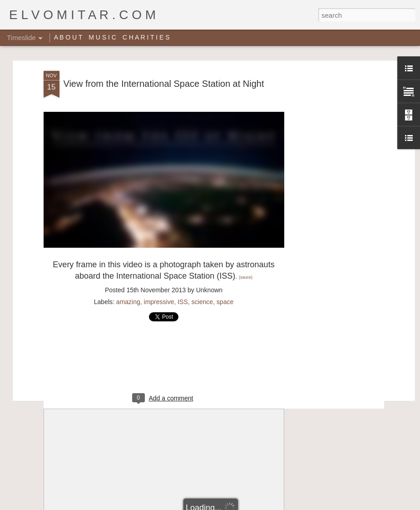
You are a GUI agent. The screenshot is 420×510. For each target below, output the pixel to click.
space (225, 302)
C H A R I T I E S (146, 37)
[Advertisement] (334, 214)
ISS (183, 302)
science (202, 302)
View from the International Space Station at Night (163, 84)
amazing (128, 302)
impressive (159, 302)
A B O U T (68, 37)
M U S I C (102, 37)
